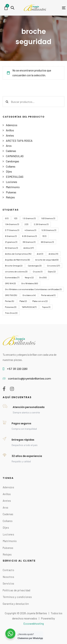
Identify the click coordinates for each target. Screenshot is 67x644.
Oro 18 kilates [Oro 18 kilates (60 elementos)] (30, 283)
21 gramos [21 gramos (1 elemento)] (11, 242)
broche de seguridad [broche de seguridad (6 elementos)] (47, 260)
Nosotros (8, 577)
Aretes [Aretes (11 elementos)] (53, 254)
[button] (13, 8)
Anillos (10, 130)
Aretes (10, 135)
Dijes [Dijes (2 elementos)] (52, 271)
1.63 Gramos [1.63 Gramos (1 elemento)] (48, 218)
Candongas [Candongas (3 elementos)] (35, 266)
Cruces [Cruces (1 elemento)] (38, 271)
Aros (9, 146)
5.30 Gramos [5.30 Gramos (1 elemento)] (49, 230)
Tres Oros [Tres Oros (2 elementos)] (11, 313)
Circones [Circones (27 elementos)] (53, 266)
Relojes (10, 197)
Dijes (9, 171)
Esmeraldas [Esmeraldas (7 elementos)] (12, 277)
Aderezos (12, 125)
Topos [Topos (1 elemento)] (46, 307)
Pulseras (11, 192)
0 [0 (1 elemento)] (7, 218)
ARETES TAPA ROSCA (19, 141)
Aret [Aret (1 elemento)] (40, 254)
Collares (11, 166)
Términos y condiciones (17, 597)
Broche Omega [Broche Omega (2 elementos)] (14, 266)
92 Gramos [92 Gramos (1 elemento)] (11, 248)
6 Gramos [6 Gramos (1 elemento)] (11, 236)
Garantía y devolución (16, 604)
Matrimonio (13, 187)
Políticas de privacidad (17, 590)
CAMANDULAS (15, 156)
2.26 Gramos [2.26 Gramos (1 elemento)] (41, 224)
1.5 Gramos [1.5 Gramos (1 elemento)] (29, 218)
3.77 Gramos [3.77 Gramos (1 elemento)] (12, 230)
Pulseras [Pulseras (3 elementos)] (11, 307)
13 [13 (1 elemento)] (44, 236)
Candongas (13, 161)
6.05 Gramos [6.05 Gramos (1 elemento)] (29, 236)
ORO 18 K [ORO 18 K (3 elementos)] (10, 283)
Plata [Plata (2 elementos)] (23, 301)
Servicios (8, 583)
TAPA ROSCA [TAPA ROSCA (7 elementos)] (29, 307)
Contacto (8, 570)
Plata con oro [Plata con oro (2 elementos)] (40, 301)
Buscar (7, 102)
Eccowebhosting (34, 623)
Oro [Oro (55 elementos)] (43, 277)
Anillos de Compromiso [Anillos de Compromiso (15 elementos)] (18, 254)
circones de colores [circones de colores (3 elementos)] (16, 271)
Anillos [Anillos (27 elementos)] (29, 248)
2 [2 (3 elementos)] (26, 224)
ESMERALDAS (15, 177)
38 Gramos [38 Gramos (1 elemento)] (29, 242)
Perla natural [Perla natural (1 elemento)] (48, 295)
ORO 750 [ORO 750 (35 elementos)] (11, 295)
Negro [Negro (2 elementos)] (29, 277)
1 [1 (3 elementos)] (16, 218)
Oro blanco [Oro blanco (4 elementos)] (29, 295)
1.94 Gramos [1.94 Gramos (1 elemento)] (12, 224)
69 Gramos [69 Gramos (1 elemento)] (47, 242)
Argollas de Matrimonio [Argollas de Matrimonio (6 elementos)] (17, 260)
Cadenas (11, 151)
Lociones (12, 182)
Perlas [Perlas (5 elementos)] (9, 301)
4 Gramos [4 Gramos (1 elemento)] (30, 230)
